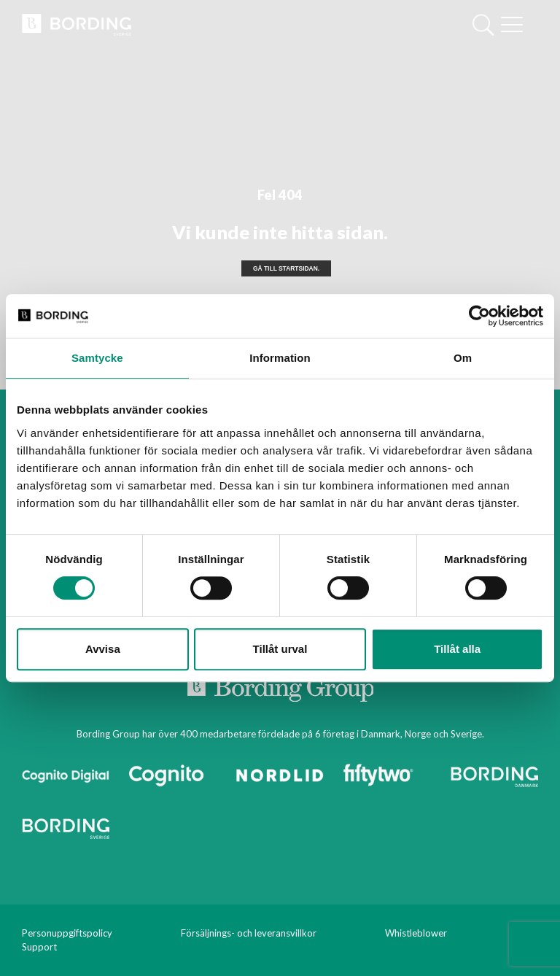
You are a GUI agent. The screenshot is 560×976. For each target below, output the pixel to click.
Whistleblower (416, 933)
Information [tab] (280, 358)
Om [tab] (463, 358)
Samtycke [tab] (97, 358)
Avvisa (103, 649)
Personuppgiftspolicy (67, 933)
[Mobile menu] (512, 26)
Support (39, 947)
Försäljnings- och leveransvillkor (249, 933)
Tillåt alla (457, 649)
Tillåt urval (280, 649)
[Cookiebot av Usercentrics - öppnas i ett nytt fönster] (479, 316)
